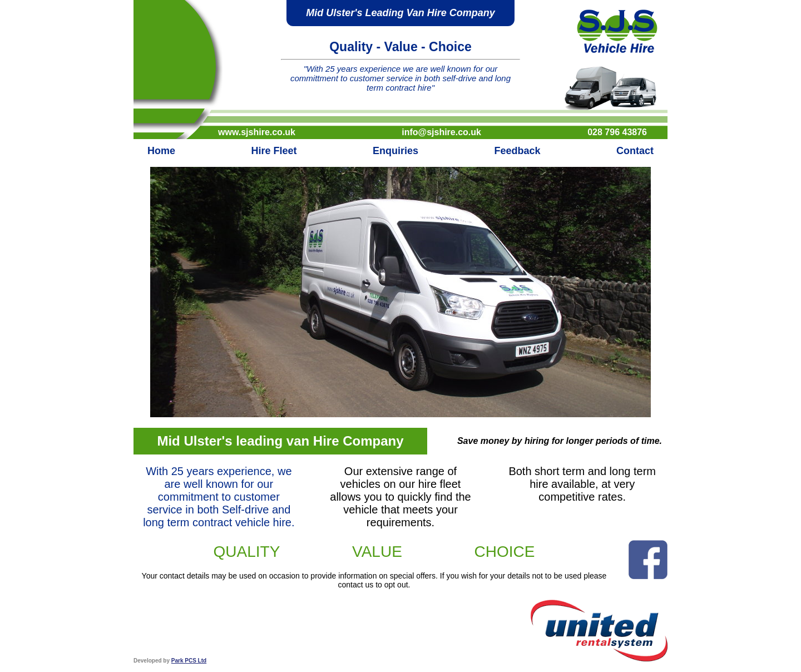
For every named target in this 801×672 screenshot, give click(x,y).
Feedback (517, 151)
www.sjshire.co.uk (257, 132)
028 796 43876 (617, 132)
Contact (635, 151)
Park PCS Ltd (189, 661)
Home (161, 151)
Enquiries (395, 151)
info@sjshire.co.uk (441, 132)
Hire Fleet (274, 151)
